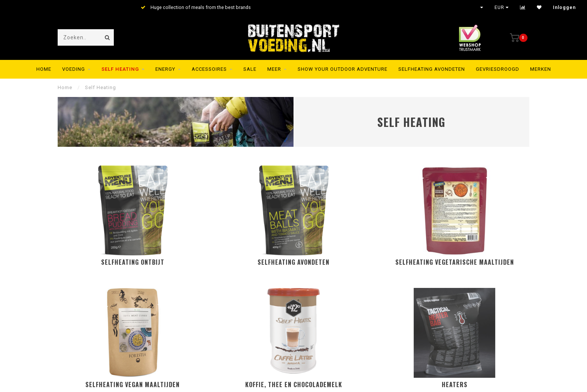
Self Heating (120, 69)
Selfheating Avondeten (432, 69)
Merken (541, 69)
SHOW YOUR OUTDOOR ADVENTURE (343, 69)
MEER (274, 69)
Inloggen (564, 7)
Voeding (74, 69)
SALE (250, 69)
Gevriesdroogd (498, 69)
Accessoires (209, 69)
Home (44, 69)
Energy (165, 69)
